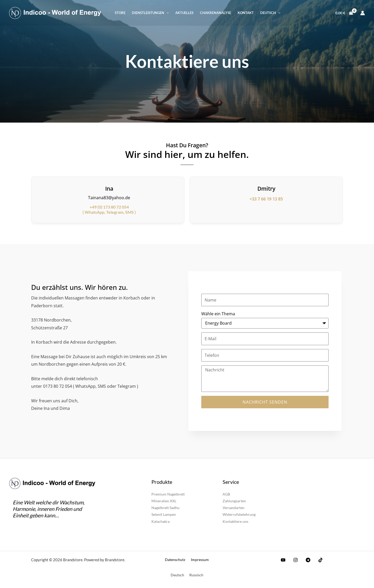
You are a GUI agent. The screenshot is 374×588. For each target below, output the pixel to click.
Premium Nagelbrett (168, 494)
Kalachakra (161, 521)
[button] (150, 13)
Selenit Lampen (164, 514)
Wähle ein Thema (218, 314)
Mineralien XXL (164, 501)
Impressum (199, 559)
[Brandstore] (55, 12)
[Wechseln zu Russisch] (196, 575)
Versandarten (233, 508)
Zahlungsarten (234, 501)
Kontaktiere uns (235, 521)
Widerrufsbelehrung (239, 514)
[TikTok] (317, 560)
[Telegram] (305, 560)
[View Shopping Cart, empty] (344, 13)
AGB (226, 494)
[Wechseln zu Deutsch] (177, 575)
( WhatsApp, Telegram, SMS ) (109, 209)
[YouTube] (283, 560)
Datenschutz (176, 559)
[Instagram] (294, 560)
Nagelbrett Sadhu (165, 508)
